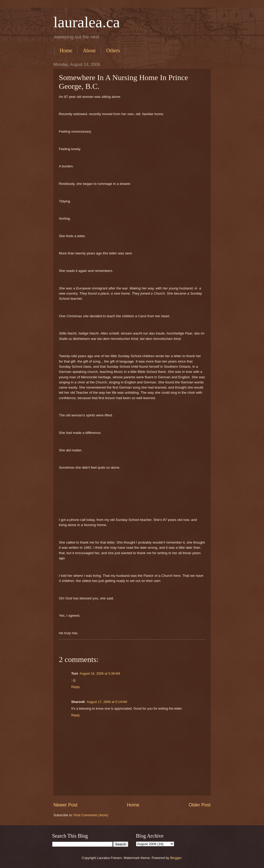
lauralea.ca (87, 22)
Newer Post (66, 805)
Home (66, 50)
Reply (76, 687)
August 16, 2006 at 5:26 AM (100, 673)
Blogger (176, 858)
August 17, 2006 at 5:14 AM (107, 702)
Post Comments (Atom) (91, 815)
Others (113, 50)
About (89, 50)
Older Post (199, 805)
